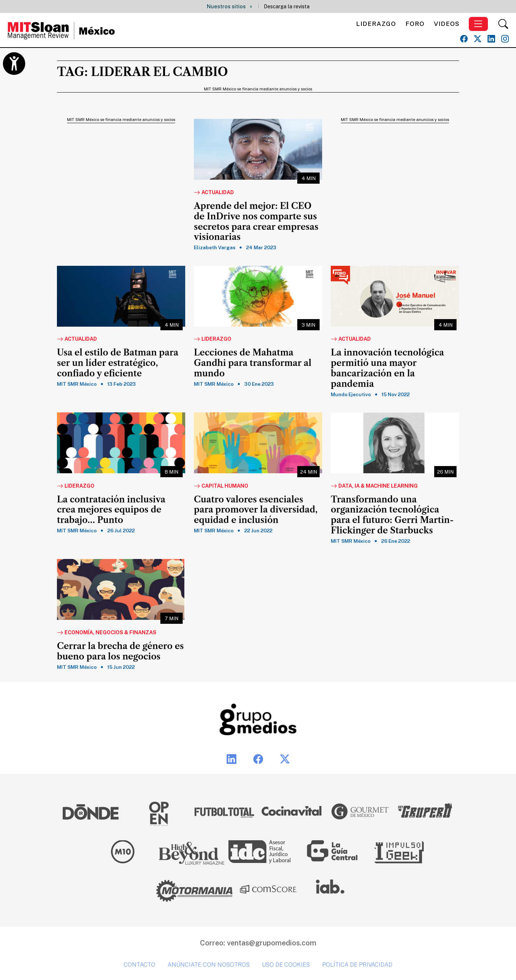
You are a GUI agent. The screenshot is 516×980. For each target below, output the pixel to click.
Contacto (139, 965)
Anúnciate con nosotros (209, 965)
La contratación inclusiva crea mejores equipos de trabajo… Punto (111, 510)
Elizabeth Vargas (215, 247)
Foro (415, 24)
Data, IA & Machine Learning (374, 486)
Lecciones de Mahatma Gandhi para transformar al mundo (253, 363)
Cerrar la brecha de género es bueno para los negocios (120, 651)
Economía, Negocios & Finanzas (107, 633)
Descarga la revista (287, 6)
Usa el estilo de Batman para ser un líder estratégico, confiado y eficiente (118, 363)
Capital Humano (221, 486)
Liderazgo (376, 24)
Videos (447, 24)
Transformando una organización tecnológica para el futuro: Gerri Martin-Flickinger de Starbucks (392, 515)
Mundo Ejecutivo (351, 394)
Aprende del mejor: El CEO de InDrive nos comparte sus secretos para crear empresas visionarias (256, 221)
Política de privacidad (357, 965)
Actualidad (214, 193)
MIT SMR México (77, 384)
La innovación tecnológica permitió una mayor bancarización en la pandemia (387, 368)
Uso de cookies (286, 965)
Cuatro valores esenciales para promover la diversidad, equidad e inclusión (256, 510)
